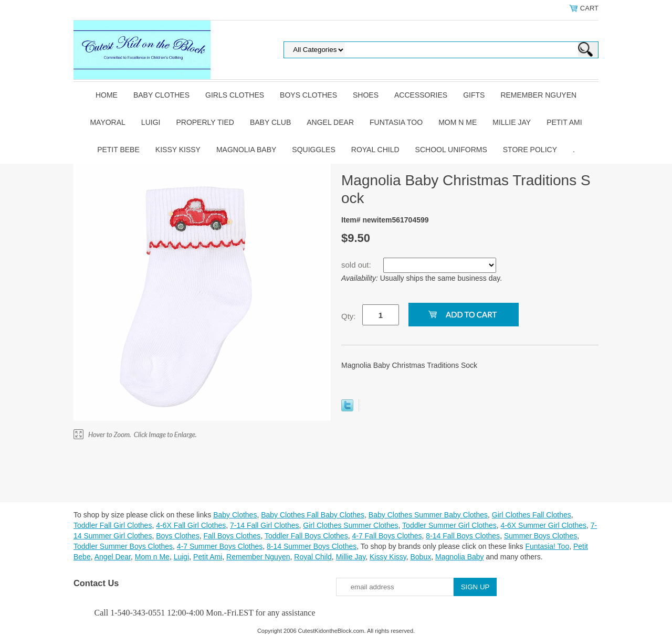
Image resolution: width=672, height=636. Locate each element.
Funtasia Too (396, 122)
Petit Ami (564, 122)
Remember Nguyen (538, 95)
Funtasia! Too (547, 546)
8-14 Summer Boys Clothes (312, 546)
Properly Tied (205, 122)
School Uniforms (451, 150)
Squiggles (313, 150)
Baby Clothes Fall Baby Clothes (313, 515)
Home (107, 95)
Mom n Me (458, 122)
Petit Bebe (118, 150)
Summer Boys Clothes (540, 536)
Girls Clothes (235, 95)
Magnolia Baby (246, 150)
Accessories (421, 95)
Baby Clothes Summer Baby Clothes (428, 515)
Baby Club (270, 122)
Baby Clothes (161, 95)
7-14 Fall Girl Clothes (265, 525)
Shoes (366, 95)
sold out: (357, 265)
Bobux (421, 557)
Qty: (349, 316)
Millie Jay (512, 122)
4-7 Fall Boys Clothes (387, 536)
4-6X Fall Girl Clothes (191, 525)
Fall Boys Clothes (232, 536)
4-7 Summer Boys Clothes (220, 546)
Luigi (151, 122)
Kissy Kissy (178, 150)
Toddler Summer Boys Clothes (123, 546)
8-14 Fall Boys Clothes (463, 536)
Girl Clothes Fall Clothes (532, 515)
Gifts (474, 95)
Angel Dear (330, 122)
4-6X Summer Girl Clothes (544, 525)
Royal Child (375, 150)
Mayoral (107, 122)
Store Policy (530, 150)
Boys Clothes (308, 95)
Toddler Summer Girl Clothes (449, 525)
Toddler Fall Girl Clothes (113, 525)
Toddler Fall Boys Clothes (306, 536)
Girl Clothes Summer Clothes (350, 525)
